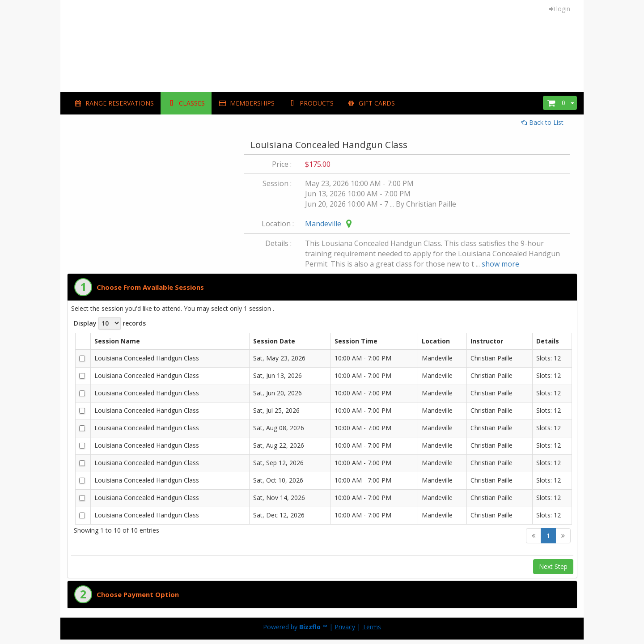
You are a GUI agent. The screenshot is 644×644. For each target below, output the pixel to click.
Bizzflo (310, 627)
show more (500, 264)
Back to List (542, 122)
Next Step (553, 566)
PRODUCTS (311, 103)
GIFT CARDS (371, 103)
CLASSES (186, 103)
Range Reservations (114, 103)
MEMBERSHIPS (246, 103)
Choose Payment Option (138, 594)
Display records (110, 323)
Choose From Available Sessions (150, 287)
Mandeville (323, 224)
